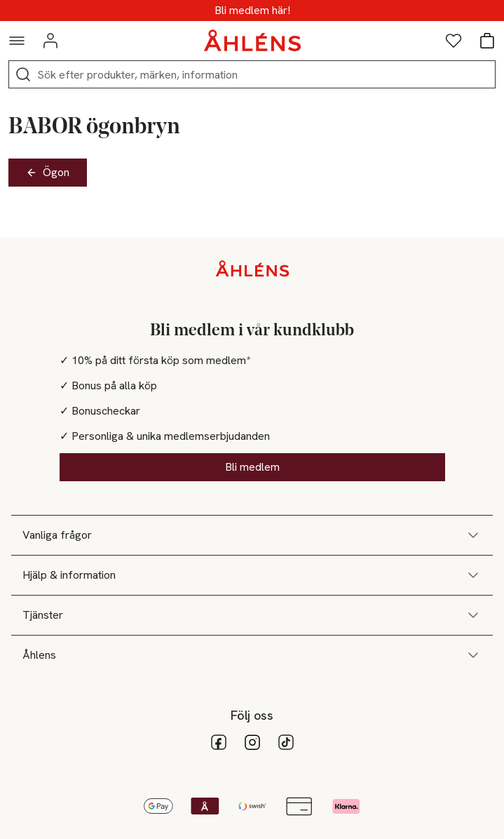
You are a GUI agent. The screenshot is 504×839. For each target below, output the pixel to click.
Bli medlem (252, 467)
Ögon (48, 172)
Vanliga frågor (252, 535)
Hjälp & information (252, 575)
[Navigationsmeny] (17, 41)
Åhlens (252, 655)
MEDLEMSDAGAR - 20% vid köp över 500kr (252, 11)
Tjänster (252, 615)
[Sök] (23, 74)
